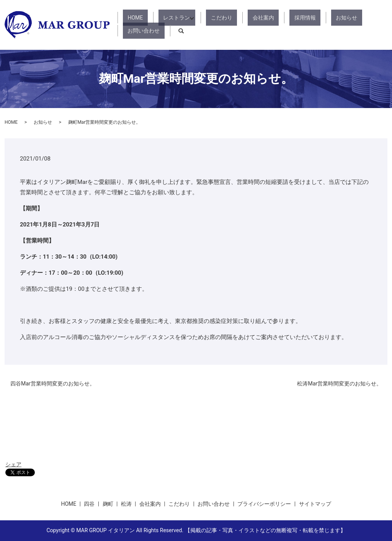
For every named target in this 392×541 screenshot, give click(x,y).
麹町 (108, 504)
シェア (13, 464)
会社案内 (247, 25)
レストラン (174, 25)
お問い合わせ (349, 25)
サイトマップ (315, 504)
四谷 (89, 504)
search (382, 25)
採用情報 (279, 25)
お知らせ (312, 25)
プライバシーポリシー (264, 504)
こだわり (215, 25)
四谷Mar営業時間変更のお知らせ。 (53, 384)
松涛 (126, 504)
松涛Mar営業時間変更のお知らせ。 (339, 384)
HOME (142, 25)
